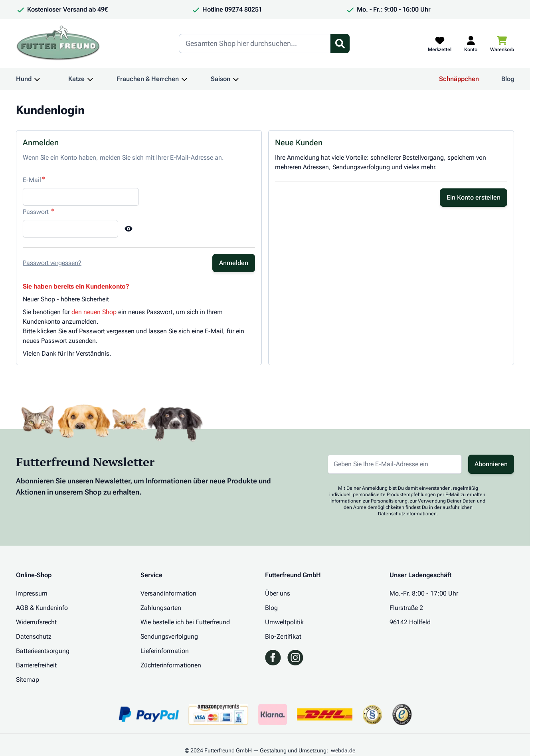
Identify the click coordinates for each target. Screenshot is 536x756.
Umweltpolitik (284, 622)
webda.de (343, 750)
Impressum (32, 593)
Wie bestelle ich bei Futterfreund (185, 622)
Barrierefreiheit (36, 665)
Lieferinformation (165, 651)
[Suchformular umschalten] (340, 44)
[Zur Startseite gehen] (58, 44)
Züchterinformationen (171, 665)
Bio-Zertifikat (283, 636)
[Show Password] (129, 229)
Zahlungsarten (161, 608)
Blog (508, 79)
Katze (76, 79)
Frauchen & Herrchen (148, 79)
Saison (221, 79)
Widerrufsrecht (36, 622)
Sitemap (28, 680)
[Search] (255, 44)
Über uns (278, 593)
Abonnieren (491, 464)
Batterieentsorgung (43, 651)
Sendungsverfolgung (169, 636)
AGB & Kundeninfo (42, 608)
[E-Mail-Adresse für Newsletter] (395, 464)
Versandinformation (168, 593)
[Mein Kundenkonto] (471, 44)
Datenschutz (34, 636)
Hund (24, 79)
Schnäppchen (459, 79)
